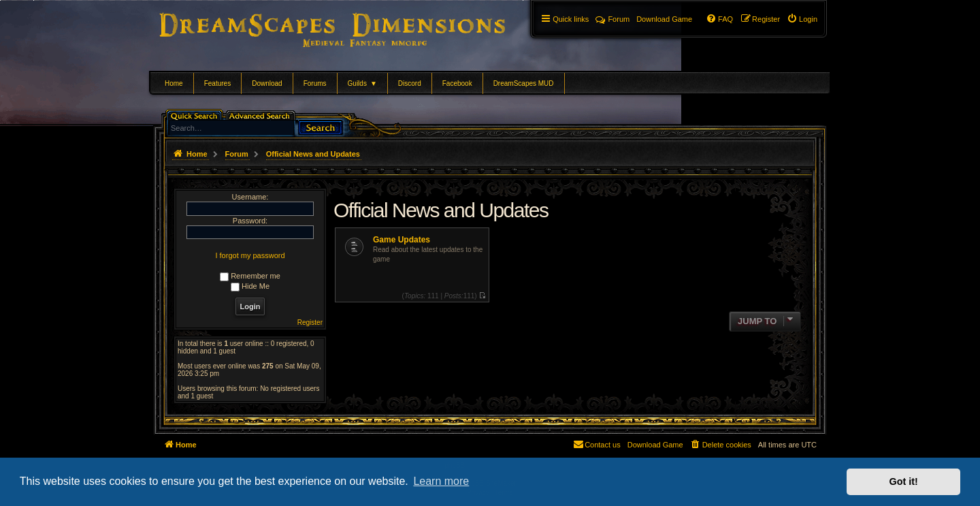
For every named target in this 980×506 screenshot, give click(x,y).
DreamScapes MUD (524, 83)
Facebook (457, 83)
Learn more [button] (441, 481)
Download (267, 83)
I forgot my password (250, 255)
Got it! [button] (904, 481)
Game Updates (402, 240)
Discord (410, 83)
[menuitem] (802, 19)
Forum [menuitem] (612, 19)
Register (310, 322)
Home (174, 83)
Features (217, 83)
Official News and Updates (441, 210)
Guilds (362, 83)
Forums (315, 83)
